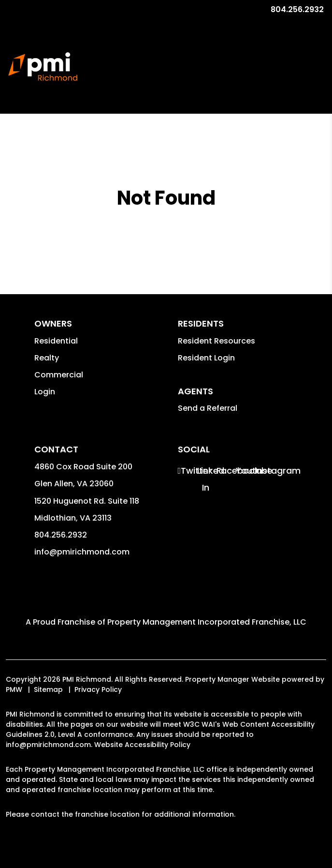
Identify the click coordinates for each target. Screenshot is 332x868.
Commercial (59, 375)
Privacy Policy (98, 689)
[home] (43, 67)
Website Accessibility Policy (142, 745)
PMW (14, 689)
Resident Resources (217, 341)
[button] (186, 471)
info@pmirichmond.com (82, 552)
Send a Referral (208, 408)
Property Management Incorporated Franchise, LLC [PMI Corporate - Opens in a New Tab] (207, 622)
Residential (56, 341)
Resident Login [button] (206, 358)
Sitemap (48, 689)
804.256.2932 (297, 9)
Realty (47, 358)
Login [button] (45, 392)
